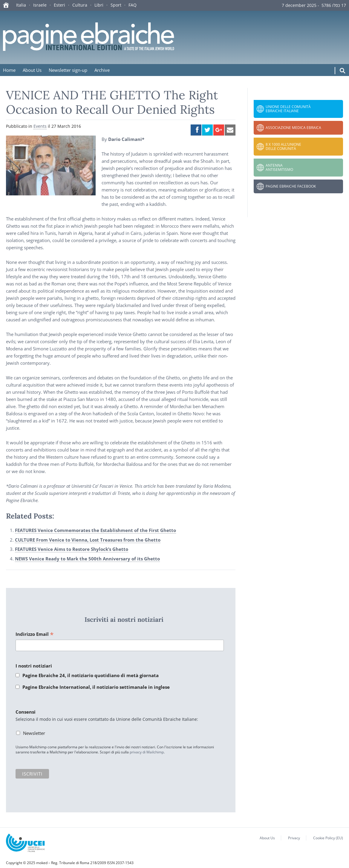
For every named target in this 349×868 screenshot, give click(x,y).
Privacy (294, 838)
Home (9, 70)
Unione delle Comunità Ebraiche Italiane (288, 109)
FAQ (133, 5)
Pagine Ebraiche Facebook (291, 186)
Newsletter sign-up (68, 70)
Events (40, 126)
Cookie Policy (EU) (328, 838)
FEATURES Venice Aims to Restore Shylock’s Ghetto (72, 549)
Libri (99, 5)
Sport (116, 5)
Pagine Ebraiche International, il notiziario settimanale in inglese (96, 687)
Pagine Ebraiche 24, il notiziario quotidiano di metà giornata (91, 675)
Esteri (59, 5)
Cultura (80, 5)
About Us (32, 70)
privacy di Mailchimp (147, 752)
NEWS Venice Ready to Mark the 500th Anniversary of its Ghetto (87, 559)
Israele (40, 5)
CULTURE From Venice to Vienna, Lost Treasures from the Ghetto (88, 540)
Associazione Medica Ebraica (293, 128)
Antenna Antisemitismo (279, 167)
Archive (102, 70)
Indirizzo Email (35, 634)
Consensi (26, 712)
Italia (21, 5)
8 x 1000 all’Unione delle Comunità (283, 146)
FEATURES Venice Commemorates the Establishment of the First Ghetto (95, 530)
